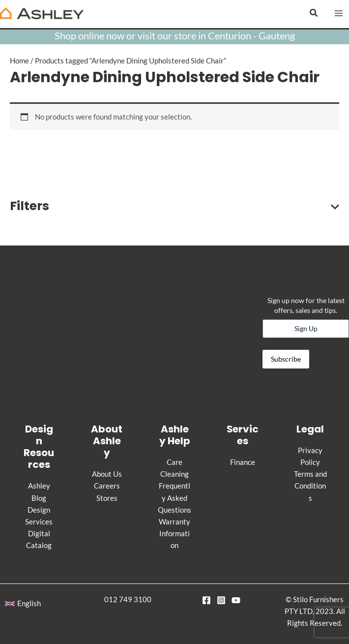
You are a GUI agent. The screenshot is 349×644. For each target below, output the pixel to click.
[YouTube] (236, 600)
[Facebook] (206, 600)
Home (19, 61)
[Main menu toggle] (339, 13)
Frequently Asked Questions (174, 498)
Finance (243, 462)
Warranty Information (174, 534)
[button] (314, 13)
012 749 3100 (128, 599)
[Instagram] (221, 600)
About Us (107, 474)
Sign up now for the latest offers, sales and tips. (306, 305)
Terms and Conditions (310, 486)
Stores (107, 498)
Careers (107, 486)
